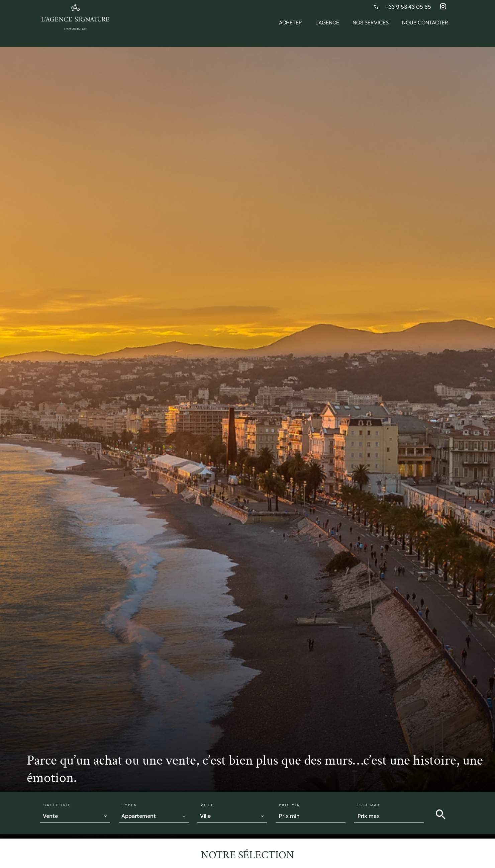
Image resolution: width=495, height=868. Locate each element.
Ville (207, 805)
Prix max (369, 805)
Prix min (290, 805)
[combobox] (75, 816)
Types (130, 805)
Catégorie (57, 805)
